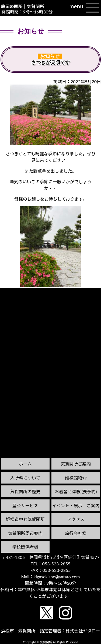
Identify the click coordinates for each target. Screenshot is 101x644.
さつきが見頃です (51, 62)
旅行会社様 (76, 533)
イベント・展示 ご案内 (76, 505)
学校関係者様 (25, 547)
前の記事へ (14, 298)
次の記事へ (87, 293)
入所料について (25, 478)
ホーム (25, 464)
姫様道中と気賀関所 (25, 519)
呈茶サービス (25, 505)
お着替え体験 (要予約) (76, 491)
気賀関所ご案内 (76, 464)
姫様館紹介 (76, 478)
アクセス (76, 519)
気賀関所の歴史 (25, 491)
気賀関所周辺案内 (25, 533)
